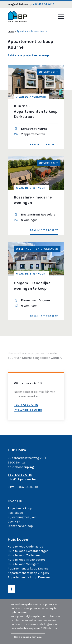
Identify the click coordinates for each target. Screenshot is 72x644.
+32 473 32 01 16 (43, 4)
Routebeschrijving (21, 467)
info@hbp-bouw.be (22, 479)
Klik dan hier (51, 628)
